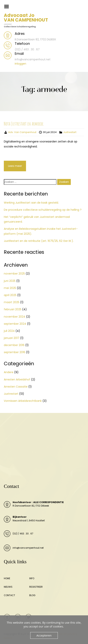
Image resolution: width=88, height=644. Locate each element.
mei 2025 (10, 288)
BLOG (32, 595)
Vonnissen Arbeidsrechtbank (23, 401)
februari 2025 (13, 309)
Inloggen (20, 64)
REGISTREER (36, 587)
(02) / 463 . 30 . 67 (23, 534)
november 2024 (15, 317)
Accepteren (44, 635)
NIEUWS (8, 587)
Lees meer (15, 166)
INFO (32, 578)
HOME (7, 578)
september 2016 (15, 352)
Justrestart (70, 132)
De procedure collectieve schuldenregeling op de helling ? (43, 210)
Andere (9, 372)
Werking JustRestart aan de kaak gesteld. (31, 203)
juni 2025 (10, 281)
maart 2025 (12, 302)
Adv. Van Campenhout (22, 132)
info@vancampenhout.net (28, 548)
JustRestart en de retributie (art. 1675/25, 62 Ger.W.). (39, 241)
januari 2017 (12, 338)
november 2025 (14, 274)
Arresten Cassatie (16, 387)
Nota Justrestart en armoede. (24, 124)
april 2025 (10, 295)
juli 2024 (9, 331)
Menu (8, 7)
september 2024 (15, 324)
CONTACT (9, 595)
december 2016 (14, 345)
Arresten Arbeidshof (17, 379)
